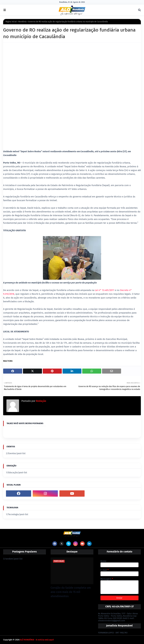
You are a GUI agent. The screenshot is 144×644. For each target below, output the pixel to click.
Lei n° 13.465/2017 (105, 290)
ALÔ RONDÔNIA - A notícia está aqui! (37, 640)
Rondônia (22, 22)
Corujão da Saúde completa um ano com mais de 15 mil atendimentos (71, 592)
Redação (41, 401)
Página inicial (11, 22)
